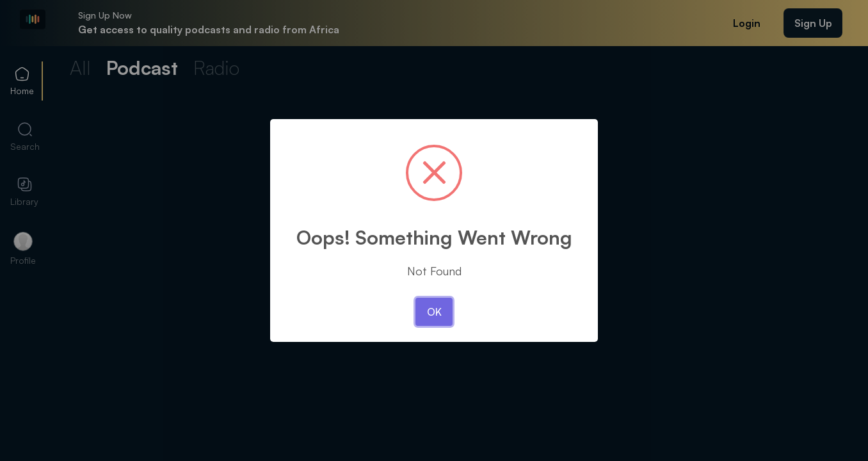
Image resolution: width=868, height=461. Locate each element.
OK (434, 312)
